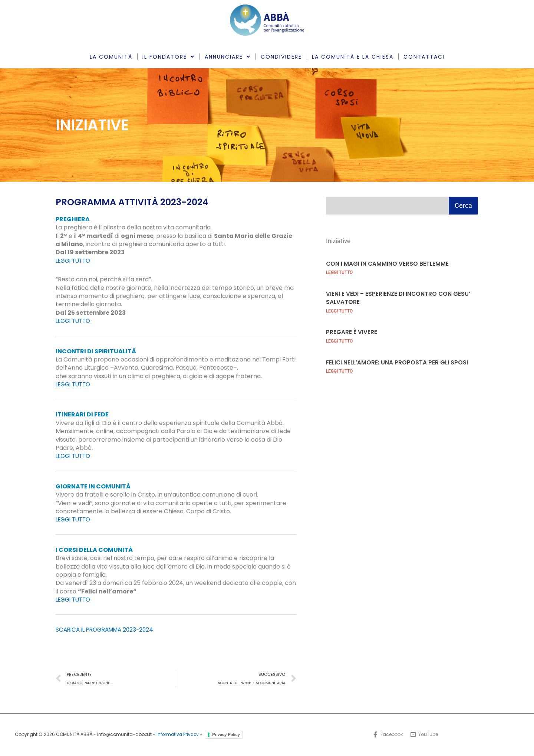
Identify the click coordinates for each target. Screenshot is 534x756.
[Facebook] (387, 735)
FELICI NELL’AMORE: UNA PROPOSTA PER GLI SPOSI (398, 362)
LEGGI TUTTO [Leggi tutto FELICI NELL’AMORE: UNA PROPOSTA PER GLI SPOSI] (339, 371)
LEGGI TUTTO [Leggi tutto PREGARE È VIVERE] (339, 341)
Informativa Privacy (178, 735)
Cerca (463, 205)
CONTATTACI (424, 57)
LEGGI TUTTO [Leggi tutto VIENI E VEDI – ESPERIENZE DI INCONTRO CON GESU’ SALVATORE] (339, 311)
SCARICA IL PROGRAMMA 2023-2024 (108, 630)
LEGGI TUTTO (75, 261)
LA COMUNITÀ (111, 57)
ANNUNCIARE (228, 57)
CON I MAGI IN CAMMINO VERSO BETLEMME (388, 263)
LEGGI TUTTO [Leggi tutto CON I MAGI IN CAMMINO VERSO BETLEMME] (339, 272)
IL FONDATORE (169, 57)
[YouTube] (424, 735)
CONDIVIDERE (281, 57)
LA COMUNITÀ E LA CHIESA (353, 57)
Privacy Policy (227, 735)
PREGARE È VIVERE (352, 332)
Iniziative (339, 241)
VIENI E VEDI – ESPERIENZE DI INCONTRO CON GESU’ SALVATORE (399, 297)
